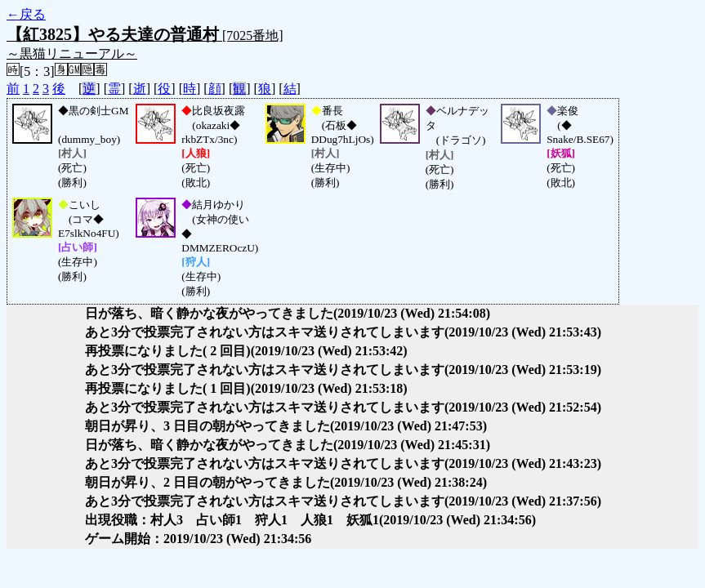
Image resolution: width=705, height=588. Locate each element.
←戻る (26, 14)
